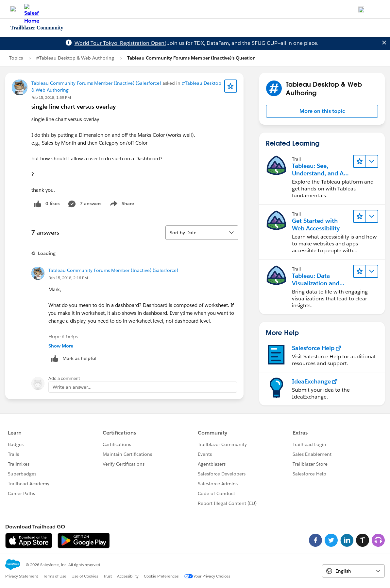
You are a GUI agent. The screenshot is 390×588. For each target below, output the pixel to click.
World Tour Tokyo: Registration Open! (120, 43)
